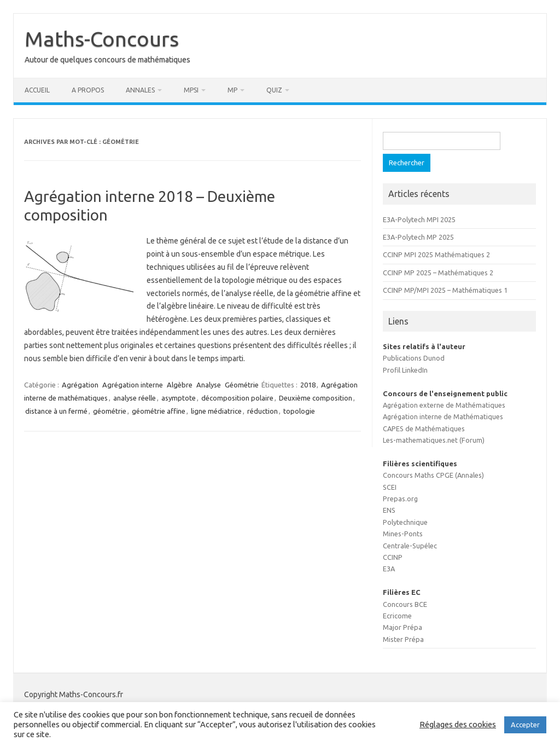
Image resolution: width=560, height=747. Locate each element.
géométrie (110, 411)
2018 (308, 385)
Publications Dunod (414, 358)
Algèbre (180, 385)
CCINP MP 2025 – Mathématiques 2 (438, 273)
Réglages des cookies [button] (458, 724)
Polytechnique (405, 522)
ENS (389, 510)
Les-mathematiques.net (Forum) (434, 440)
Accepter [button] (525, 725)
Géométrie (242, 385)
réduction (262, 411)
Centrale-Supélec (410, 546)
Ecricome (397, 616)
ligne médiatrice (216, 411)
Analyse (209, 385)
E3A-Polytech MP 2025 (418, 237)
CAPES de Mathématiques (424, 428)
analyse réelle (135, 398)
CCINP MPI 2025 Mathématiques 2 (436, 254)
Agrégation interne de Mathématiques (443, 416)
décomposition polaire (237, 398)
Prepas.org (400, 499)
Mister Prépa (403, 639)
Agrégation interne (133, 385)
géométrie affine (159, 411)
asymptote (179, 398)
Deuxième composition (316, 398)
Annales (140, 90)
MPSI (191, 90)
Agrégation (80, 385)
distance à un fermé (56, 411)
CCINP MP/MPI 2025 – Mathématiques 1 (445, 290)
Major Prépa (402, 627)
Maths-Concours (102, 39)
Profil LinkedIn (405, 370)
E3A (389, 569)
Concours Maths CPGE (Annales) (433, 475)
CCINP (393, 557)
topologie (299, 411)
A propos (88, 90)
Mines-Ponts (403, 534)
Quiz (274, 90)
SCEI (390, 487)
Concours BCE (405, 604)
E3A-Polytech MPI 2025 (419, 219)
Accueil (37, 90)
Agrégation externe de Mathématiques (444, 405)
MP (232, 90)
